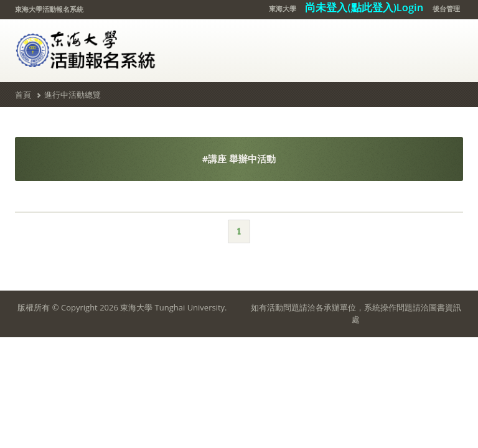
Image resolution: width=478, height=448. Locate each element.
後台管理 (446, 8)
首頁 (23, 95)
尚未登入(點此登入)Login (364, 7)
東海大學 (283, 8)
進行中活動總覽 (73, 95)
